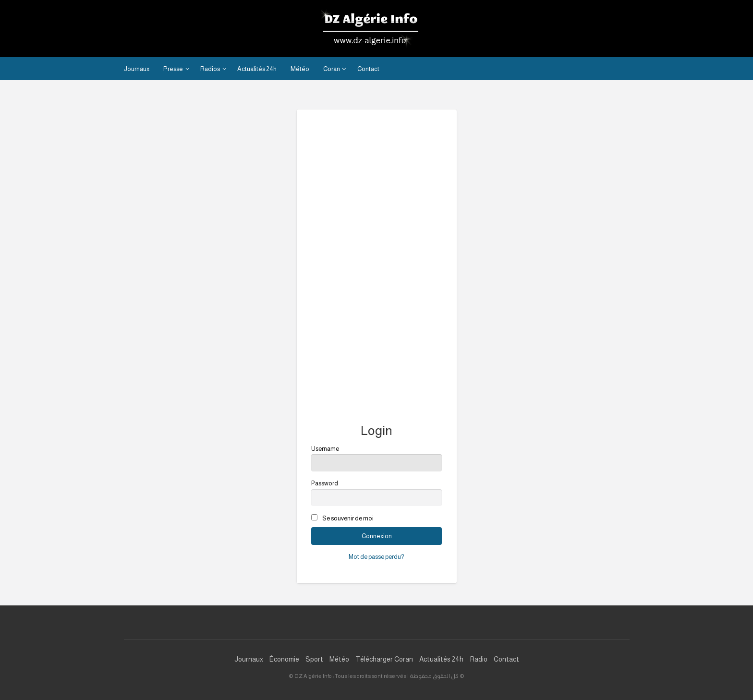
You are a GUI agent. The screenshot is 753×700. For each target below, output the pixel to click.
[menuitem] (137, 69)
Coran (332, 69)
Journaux (137, 69)
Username (376, 459)
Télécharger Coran (384, 659)
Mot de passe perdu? (376, 557)
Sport (314, 659)
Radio (479, 659)
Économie (284, 659)
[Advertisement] (376, 273)
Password (376, 493)
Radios (210, 69)
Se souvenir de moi (348, 519)
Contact (368, 69)
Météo (300, 69)
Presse (173, 69)
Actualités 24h (257, 69)
